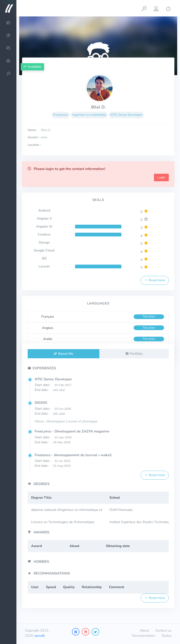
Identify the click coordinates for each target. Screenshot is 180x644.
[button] (144, 8)
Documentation (144, 636)
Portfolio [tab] (136, 354)
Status (167, 636)
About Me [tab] (66, 354)
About (144, 630)
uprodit (39, 636)
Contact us (163, 630)
